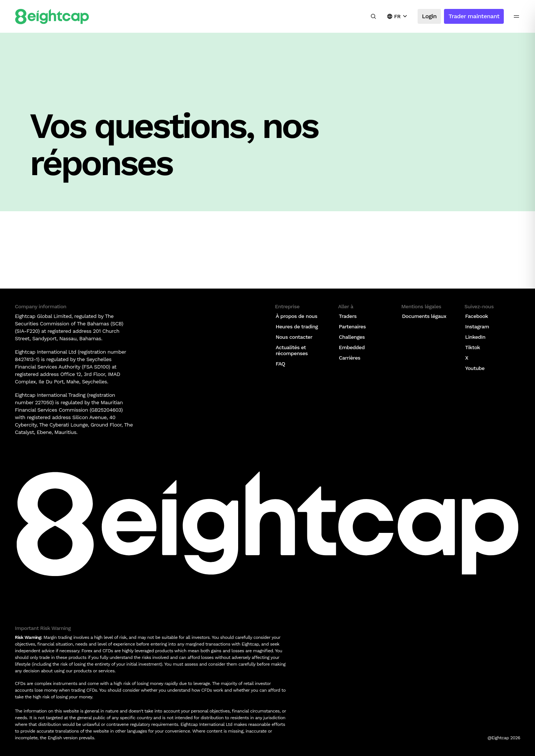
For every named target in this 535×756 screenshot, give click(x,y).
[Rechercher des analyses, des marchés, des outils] (373, 16)
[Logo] (52, 17)
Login (429, 16)
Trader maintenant (474, 16)
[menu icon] (516, 16)
